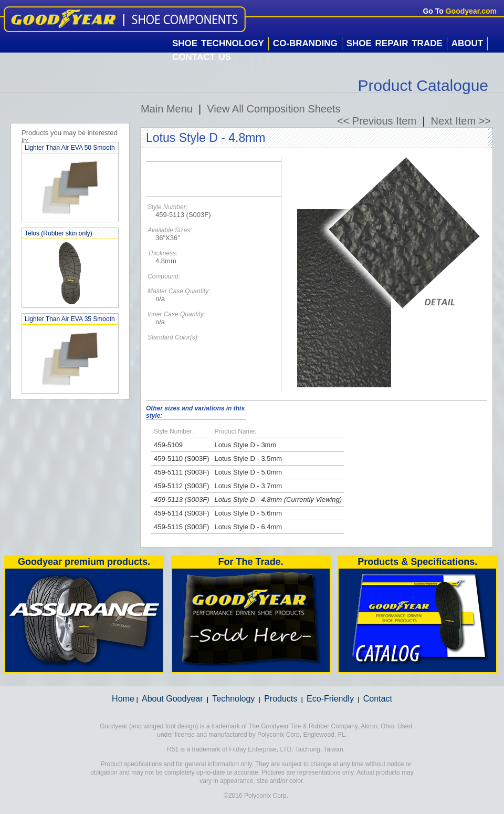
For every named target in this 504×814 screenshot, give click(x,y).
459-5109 (168, 445)
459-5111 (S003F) (182, 472)
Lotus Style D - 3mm (246, 445)
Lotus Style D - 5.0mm (249, 472)
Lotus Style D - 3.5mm (249, 458)
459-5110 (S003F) (182, 458)
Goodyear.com (471, 11)
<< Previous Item (377, 121)
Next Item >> (461, 121)
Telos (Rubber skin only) (59, 233)
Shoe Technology (218, 43)
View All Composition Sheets (274, 109)
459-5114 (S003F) (182, 513)
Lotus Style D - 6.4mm (249, 527)
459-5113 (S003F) (182, 499)
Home (123, 699)
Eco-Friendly (330, 699)
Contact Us (202, 57)
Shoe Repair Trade (395, 43)
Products (281, 699)
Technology (233, 699)
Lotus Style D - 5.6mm (249, 513)
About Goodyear (172, 699)
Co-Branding (305, 43)
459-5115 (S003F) (182, 527)
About (467, 43)
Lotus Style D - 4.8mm (249, 499)
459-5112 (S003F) (182, 486)
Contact (378, 699)
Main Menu (167, 109)
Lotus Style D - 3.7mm (249, 486)
